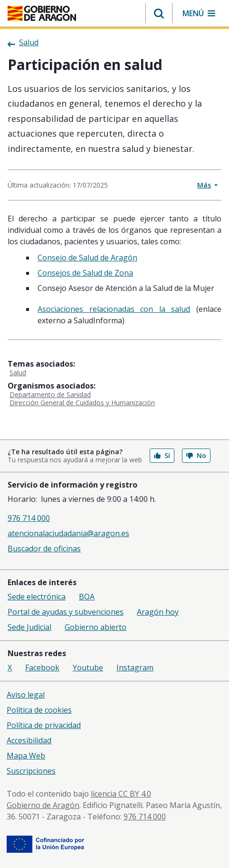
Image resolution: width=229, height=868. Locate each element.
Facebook (42, 668)
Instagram (135, 668)
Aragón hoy (158, 612)
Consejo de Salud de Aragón (87, 258)
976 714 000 (29, 518)
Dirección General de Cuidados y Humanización (82, 403)
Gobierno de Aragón (43, 805)
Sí (162, 455)
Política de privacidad (44, 725)
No (196, 455)
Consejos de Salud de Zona (85, 273)
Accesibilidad (29, 740)
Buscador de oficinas (44, 549)
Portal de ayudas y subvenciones (66, 612)
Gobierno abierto (95, 627)
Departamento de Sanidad (50, 394)
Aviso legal (26, 695)
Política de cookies (39, 710)
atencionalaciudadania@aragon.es (68, 533)
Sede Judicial (29, 627)
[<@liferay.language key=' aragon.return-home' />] (42, 13)
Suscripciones (31, 771)
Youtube (88, 668)
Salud (18, 373)
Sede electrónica (37, 597)
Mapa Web (26, 756)
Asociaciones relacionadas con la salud (114, 309)
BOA (87, 597)
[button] (159, 13)
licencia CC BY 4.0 (121, 794)
